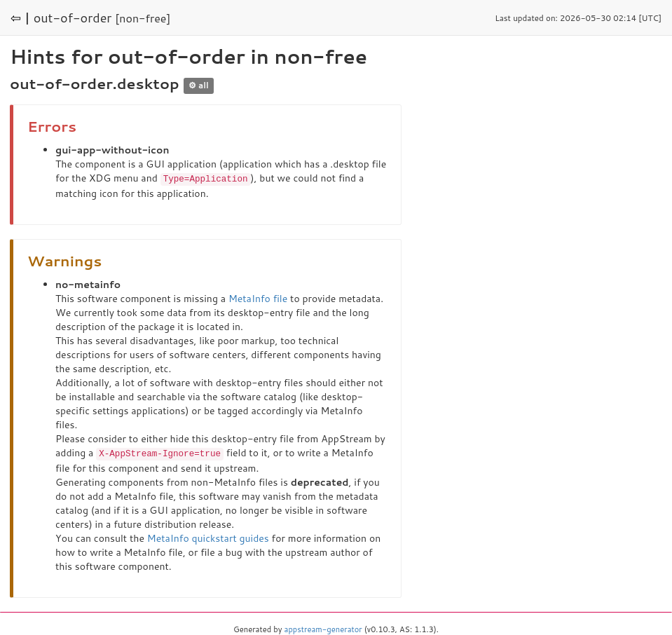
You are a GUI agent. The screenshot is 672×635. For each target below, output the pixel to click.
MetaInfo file (258, 298)
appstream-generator (323, 628)
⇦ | (20, 18)
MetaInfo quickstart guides (208, 537)
